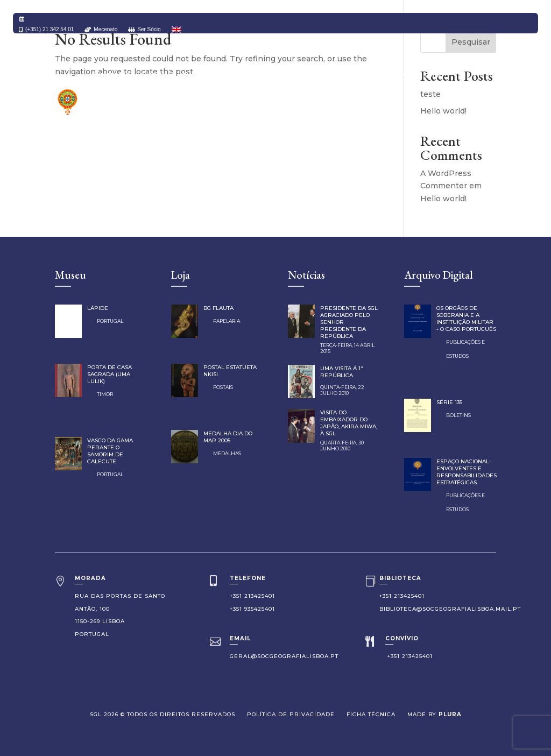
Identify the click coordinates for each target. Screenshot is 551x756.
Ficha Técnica (371, 714)
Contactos (228, 116)
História (113, 75)
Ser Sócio (149, 29)
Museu (154, 75)
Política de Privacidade (291, 714)
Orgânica (246, 75)
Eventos (200, 75)
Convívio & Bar (410, 75)
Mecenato (105, 29)
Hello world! (443, 199)
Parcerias (174, 116)
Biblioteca (308, 75)
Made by (435, 714)
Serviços (114, 116)
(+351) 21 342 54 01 (50, 29)
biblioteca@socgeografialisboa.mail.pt (450, 609)
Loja (361, 75)
